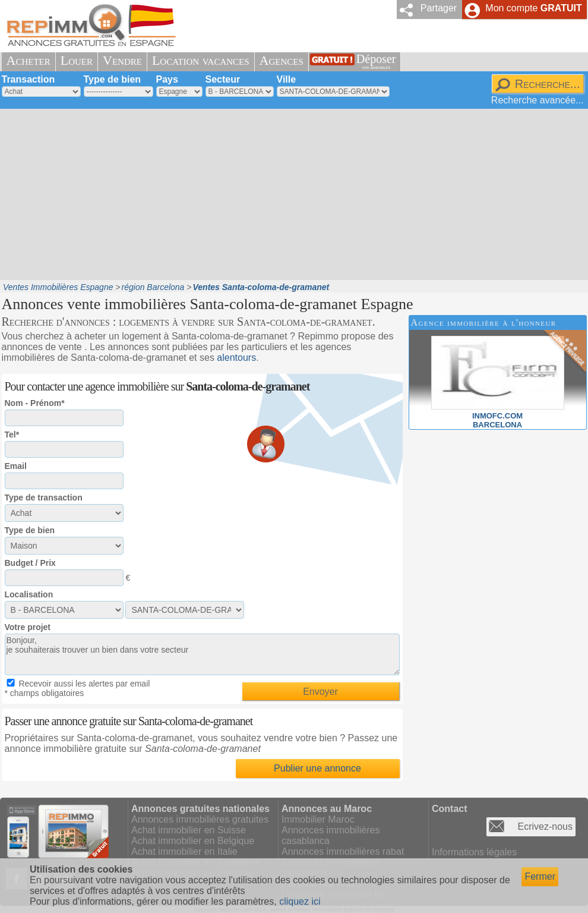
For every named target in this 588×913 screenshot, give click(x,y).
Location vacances (201, 60)
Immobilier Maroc (318, 819)
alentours (236, 358)
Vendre (122, 60)
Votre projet (28, 627)
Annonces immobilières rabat (343, 851)
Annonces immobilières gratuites (200, 819)
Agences (282, 60)
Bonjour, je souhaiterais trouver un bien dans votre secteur (202, 654)
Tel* (12, 435)
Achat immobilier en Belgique (193, 841)
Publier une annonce (317, 768)
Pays (167, 79)
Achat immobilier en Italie (184, 851)
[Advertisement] (266, 193)
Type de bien (113, 79)
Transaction (29, 79)
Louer (77, 60)
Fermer (540, 876)
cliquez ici (300, 901)
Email (16, 466)
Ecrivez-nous (545, 827)
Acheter (29, 60)
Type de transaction (44, 498)
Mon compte (533, 8)
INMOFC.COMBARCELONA (498, 416)
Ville (287, 79)
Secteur (223, 79)
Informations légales (474, 852)
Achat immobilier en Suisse (189, 830)
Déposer (376, 62)
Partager (439, 8)
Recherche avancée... (538, 100)
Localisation (29, 594)
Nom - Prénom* (35, 403)
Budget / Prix (30, 563)
